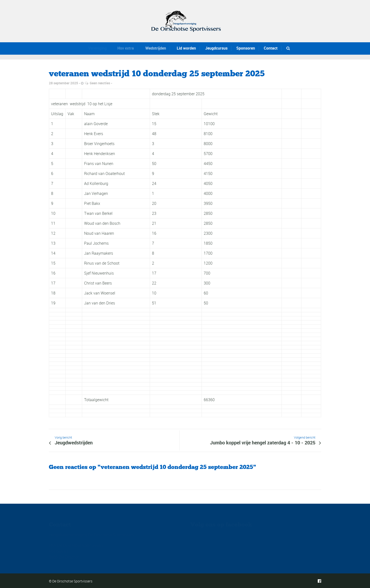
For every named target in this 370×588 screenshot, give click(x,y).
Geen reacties (100, 83)
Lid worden (183, 48)
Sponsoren (246, 48)
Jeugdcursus (215, 48)
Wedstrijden (152, 48)
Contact (271, 48)
